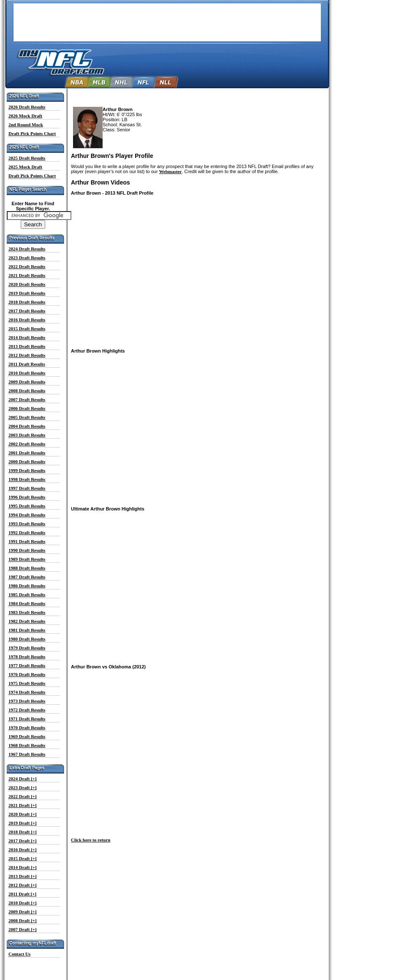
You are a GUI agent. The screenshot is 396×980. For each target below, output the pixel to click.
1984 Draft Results (27, 603)
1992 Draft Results (27, 532)
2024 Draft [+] (23, 779)
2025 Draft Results (27, 158)
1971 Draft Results (27, 719)
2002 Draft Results (27, 444)
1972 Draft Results (27, 710)
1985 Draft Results (27, 595)
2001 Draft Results (27, 453)
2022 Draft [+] (23, 796)
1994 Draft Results (27, 515)
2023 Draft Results (27, 258)
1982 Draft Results (27, 621)
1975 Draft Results (27, 683)
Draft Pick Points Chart (32, 133)
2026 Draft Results (27, 107)
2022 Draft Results (27, 266)
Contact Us (19, 954)
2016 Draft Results (27, 320)
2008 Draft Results (27, 391)
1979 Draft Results (27, 648)
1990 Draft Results (27, 550)
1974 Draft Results (27, 692)
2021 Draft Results (27, 275)
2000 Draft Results (27, 461)
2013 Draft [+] (23, 876)
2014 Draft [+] (23, 867)
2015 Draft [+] (23, 858)
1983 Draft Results (27, 612)
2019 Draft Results (27, 293)
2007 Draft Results (27, 399)
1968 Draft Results (27, 745)
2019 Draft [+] (23, 823)
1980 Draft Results (27, 639)
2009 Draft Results (27, 382)
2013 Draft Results (27, 346)
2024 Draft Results (27, 249)
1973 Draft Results (27, 701)
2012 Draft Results (27, 355)
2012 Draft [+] (23, 885)
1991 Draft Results (27, 541)
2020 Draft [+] (23, 814)
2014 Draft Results (27, 337)
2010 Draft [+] (23, 903)
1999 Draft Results (27, 470)
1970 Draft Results (27, 728)
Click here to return (91, 840)
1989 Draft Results (27, 559)
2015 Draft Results (27, 328)
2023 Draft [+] (23, 787)
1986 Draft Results (27, 586)
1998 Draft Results (27, 479)
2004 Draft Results (27, 426)
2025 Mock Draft (25, 167)
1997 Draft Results (27, 488)
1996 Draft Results (27, 497)
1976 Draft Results (27, 674)
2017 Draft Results (27, 311)
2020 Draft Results (27, 284)
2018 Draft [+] (23, 832)
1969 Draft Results (27, 736)
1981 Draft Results (27, 630)
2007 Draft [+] (23, 929)
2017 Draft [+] (23, 841)
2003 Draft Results (27, 435)
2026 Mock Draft (25, 116)
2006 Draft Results (27, 408)
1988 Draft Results (27, 568)
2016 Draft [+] (23, 850)
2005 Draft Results (27, 417)
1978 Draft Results (27, 657)
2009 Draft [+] (23, 912)
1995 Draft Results (27, 506)
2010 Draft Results (27, 373)
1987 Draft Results (27, 577)
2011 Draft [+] (22, 894)
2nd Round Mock (26, 125)
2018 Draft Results (27, 302)
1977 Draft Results (27, 665)
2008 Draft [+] (23, 920)
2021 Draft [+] (23, 805)
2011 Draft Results (27, 364)
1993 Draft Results (27, 524)
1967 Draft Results (27, 754)
